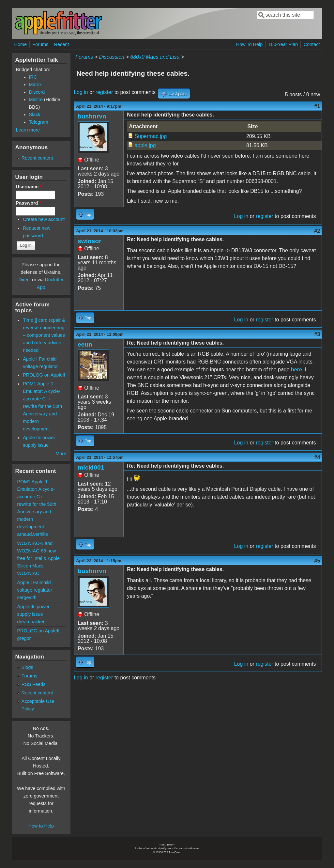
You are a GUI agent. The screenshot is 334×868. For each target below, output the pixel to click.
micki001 (91, 467)
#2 (317, 231)
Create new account (44, 219)
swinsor (90, 241)
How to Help (41, 826)
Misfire (36, 100)
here (296, 370)
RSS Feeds (34, 684)
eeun (85, 344)
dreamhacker (31, 622)
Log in (81, 92)
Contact (312, 44)
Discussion (112, 57)
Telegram (39, 122)
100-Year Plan (283, 44)
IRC (33, 77)
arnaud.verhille (33, 534)
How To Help (249, 44)
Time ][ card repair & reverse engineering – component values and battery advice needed (44, 335)
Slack (35, 115)
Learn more (28, 130)
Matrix (35, 85)
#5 (317, 561)
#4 (317, 457)
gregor (24, 638)
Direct (25, 280)
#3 (317, 334)
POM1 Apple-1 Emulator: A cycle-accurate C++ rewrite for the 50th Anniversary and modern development (42, 406)
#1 (317, 106)
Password (29, 203)
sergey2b (27, 597)
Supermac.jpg (151, 136)
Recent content (37, 158)
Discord (37, 92)
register (104, 92)
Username (29, 187)
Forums (40, 44)
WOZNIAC (28, 573)
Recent (62, 44)
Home (21, 44)
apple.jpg (145, 145)
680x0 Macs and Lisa (155, 57)
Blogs (27, 667)
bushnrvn (92, 116)
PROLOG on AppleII (44, 375)
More (61, 454)
